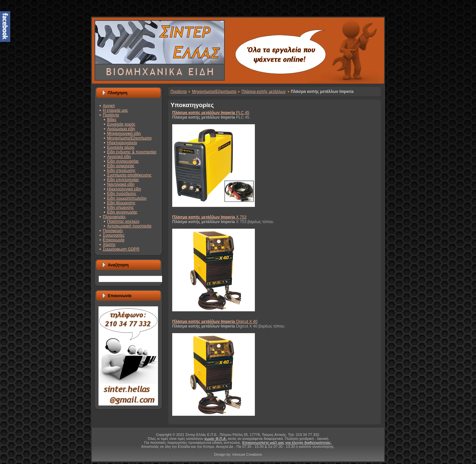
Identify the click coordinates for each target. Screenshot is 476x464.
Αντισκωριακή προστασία (129, 226)
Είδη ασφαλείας (121, 166)
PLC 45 (211, 113)
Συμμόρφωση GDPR (121, 249)
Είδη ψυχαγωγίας (122, 212)
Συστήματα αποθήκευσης (129, 175)
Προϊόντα (111, 115)
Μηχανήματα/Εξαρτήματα (129, 138)
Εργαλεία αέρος (121, 147)
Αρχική (109, 106)
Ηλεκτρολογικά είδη (124, 189)
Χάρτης (109, 245)
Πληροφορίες (114, 217)
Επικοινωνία (114, 240)
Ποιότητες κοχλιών (123, 221)
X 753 (209, 217)
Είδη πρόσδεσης (122, 194)
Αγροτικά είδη (119, 157)
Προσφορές (113, 231)
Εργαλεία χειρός (121, 124)
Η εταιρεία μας (115, 110)
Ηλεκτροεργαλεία (122, 143)
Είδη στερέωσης (121, 171)
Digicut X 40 (215, 322)
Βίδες (112, 120)
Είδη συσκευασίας (123, 161)
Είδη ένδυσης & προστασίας (132, 152)
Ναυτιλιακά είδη (121, 184)
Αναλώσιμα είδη (121, 129)
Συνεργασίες (114, 235)
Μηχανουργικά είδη (124, 134)
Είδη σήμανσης (120, 208)
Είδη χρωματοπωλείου (127, 198)
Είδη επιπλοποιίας (123, 180)
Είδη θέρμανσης (121, 203)
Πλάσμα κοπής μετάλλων (264, 92)
